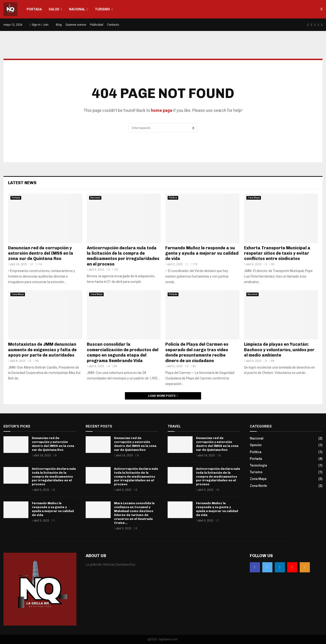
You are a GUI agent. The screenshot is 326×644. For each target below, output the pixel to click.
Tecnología (258, 465)
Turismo (102, 9)
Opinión (256, 445)
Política (173, 198)
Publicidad (97, 25)
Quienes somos (76, 25)
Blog (59, 25)
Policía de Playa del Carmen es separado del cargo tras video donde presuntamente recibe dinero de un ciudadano (197, 352)
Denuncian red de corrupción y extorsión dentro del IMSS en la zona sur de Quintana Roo (41, 253)
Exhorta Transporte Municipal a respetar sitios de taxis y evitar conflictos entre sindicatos (277, 253)
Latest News (22, 183)
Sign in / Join (39, 25)
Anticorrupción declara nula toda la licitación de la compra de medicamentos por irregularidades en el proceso (123, 256)
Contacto (113, 25)
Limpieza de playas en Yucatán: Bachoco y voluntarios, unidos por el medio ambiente (279, 350)
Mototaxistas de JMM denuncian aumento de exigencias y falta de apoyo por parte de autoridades (42, 350)
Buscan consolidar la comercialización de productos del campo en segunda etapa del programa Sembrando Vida (123, 352)
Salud (54, 9)
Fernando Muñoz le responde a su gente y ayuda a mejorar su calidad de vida (202, 253)
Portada (34, 9)
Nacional (77, 9)
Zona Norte (258, 486)
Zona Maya (254, 198)
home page (162, 110)
